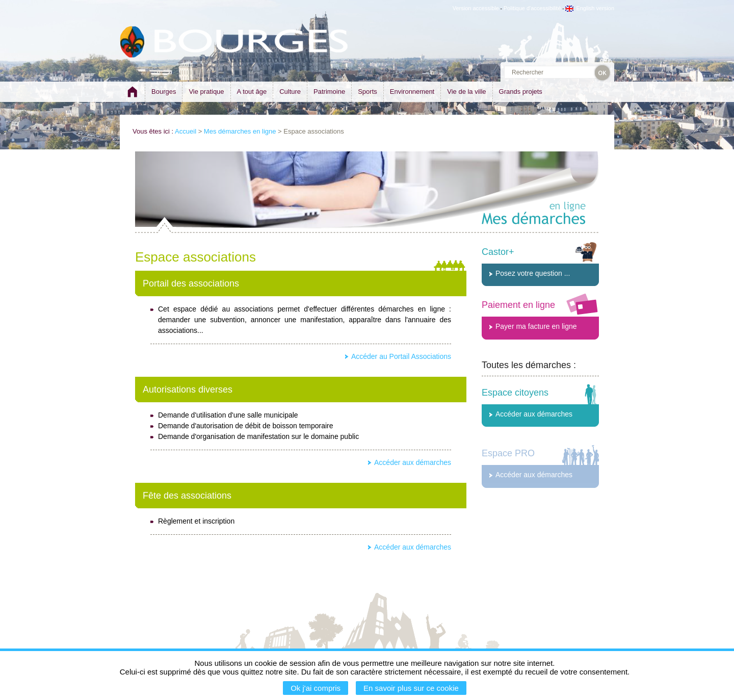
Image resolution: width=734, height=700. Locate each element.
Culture (290, 92)
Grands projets (521, 92)
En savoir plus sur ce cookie (411, 688)
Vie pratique (206, 92)
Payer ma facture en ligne (536, 326)
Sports (368, 92)
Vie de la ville (466, 92)
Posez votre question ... (533, 273)
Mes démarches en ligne (240, 131)
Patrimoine (329, 92)
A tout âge (252, 92)
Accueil (186, 131)
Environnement (412, 92)
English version (590, 8)
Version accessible (476, 8)
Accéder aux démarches (413, 462)
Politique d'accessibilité (532, 8)
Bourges (164, 92)
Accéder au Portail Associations (401, 356)
